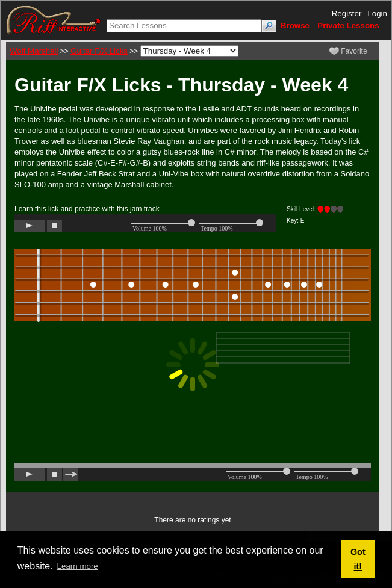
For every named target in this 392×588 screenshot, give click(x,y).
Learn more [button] (78, 566)
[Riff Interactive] (54, 20)
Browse (295, 26)
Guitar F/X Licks (99, 51)
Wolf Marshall (34, 51)
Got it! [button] (358, 559)
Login (377, 14)
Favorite (348, 51)
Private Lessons (348, 26)
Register (347, 14)
